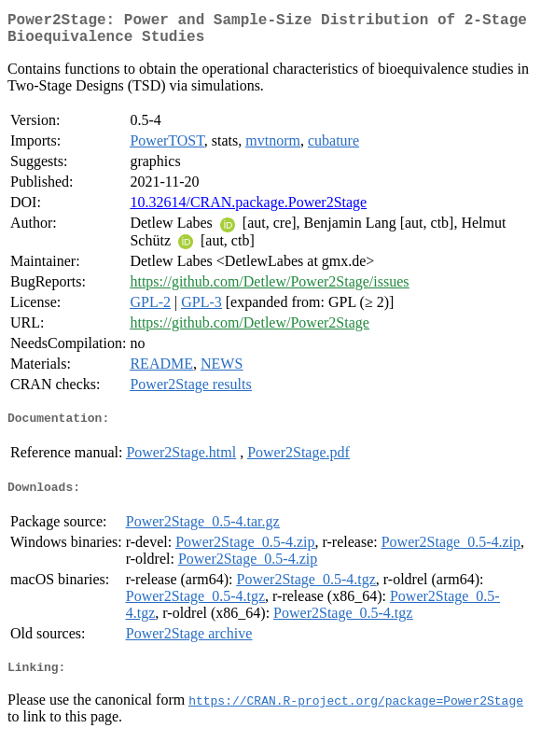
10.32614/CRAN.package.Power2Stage (248, 210)
